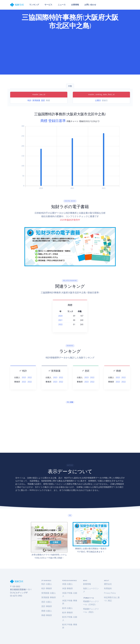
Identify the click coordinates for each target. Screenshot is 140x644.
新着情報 (87, 584)
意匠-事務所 (47, 606)
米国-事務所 (68, 588)
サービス (48, 5)
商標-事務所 (47, 615)
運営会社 (108, 584)
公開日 (98, 100)
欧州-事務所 (68, 613)
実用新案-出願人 (49, 593)
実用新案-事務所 (49, 597)
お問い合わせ (90, 5)
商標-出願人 (47, 611)
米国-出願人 (68, 584)
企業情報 (75, 5)
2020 (64, 316)
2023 (24, 382)
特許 (29, 100)
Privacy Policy (110, 593)
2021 (64, 320)
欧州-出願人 (68, 608)
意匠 (43, 100)
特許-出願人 (47, 584)
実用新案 (36, 100)
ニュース (62, 5)
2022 (64, 324)
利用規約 (108, 588)
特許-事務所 (47, 588)
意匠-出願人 (47, 602)
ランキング (34, 5)
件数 (70, 86)
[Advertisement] (70, 51)
